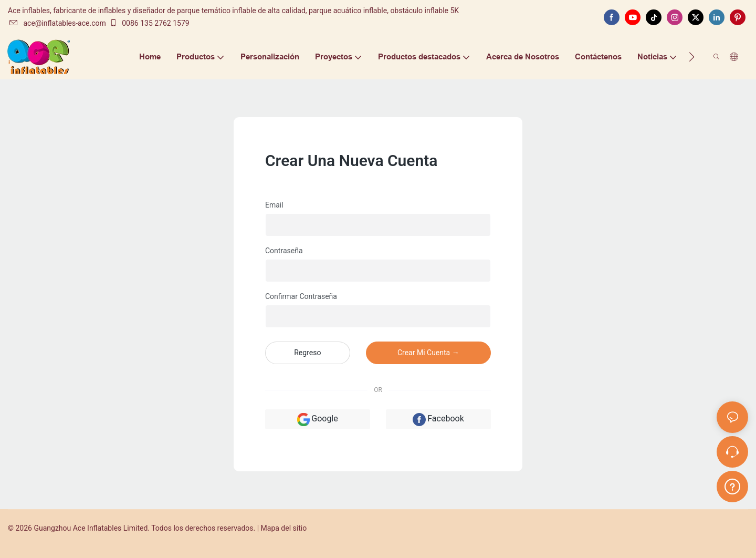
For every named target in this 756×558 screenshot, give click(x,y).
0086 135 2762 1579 (149, 23)
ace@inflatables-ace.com (57, 23)
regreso (307, 353)
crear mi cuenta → (428, 353)
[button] (692, 57)
